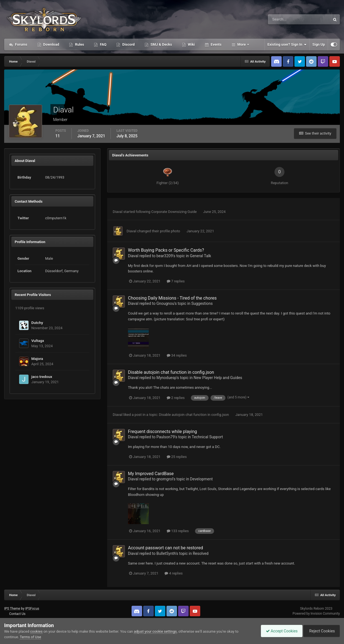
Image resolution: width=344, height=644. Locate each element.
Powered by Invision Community (316, 614)
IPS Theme (12, 609)
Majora (37, 359)
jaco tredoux (42, 377)
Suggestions (202, 303)
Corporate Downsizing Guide (174, 212)
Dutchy (37, 323)
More (242, 44)
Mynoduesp (167, 378)
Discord (128, 44)
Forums (21, 44)
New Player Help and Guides (218, 378)
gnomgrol (165, 479)
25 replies (177, 457)
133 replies (178, 531)
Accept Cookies (279, 631)
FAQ (103, 44)
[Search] (282, 19)
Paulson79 (166, 437)
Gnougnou (165, 303)
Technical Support (207, 437)
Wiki (191, 44)
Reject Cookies (321, 631)
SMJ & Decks (161, 44)
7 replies (176, 281)
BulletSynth (166, 553)
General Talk (201, 256)
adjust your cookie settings (155, 631)
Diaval (118, 212)
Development (201, 479)
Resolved (201, 553)
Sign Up (319, 44)
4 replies (174, 573)
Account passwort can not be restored (165, 548)
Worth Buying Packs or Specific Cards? (166, 250)
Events (215, 44)
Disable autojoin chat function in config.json (171, 372)
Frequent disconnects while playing (162, 432)
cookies (36, 631)
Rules (79, 44)
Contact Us (17, 614)
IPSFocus (32, 609)
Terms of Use (30, 637)
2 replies (176, 398)
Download (51, 44)
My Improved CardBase (151, 474)
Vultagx (38, 341)
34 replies (177, 355)
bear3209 (165, 256)
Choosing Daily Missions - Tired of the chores (172, 298)
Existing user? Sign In (287, 45)
